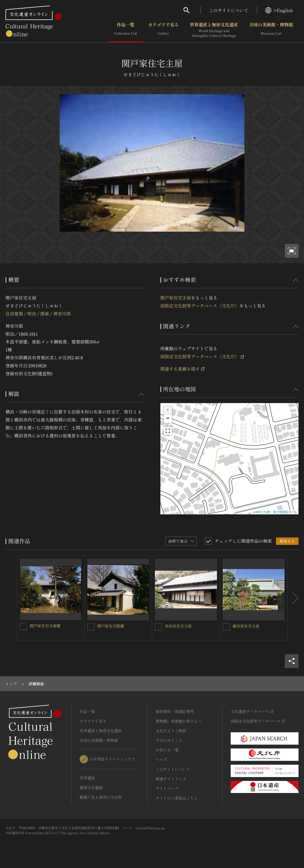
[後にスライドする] (293, 598)
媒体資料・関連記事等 (175, 711)
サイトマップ (167, 788)
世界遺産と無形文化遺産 (214, 30)
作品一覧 (126, 30)
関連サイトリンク (171, 779)
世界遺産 (87, 778)
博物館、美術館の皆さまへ (179, 721)
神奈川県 (62, 314)
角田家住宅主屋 (178, 626)
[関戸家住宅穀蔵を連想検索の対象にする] (91, 627)
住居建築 (14, 314)
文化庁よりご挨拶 (171, 731)
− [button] (168, 419)
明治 (32, 314)
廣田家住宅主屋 (246, 626)
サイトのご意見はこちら (177, 798)
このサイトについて (229, 10)
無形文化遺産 (91, 787)
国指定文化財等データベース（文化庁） (200, 306)
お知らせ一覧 (167, 750)
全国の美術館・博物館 (271, 30)
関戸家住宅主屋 (176, 298)
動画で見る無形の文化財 (101, 797)
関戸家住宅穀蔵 (111, 626)
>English (279, 10)
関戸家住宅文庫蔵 (45, 626)
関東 (45, 314)
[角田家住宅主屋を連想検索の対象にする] (158, 627)
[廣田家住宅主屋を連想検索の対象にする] (226, 627)
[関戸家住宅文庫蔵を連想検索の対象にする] (23, 626)
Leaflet (257, 512)
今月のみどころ (169, 740)
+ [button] (168, 411)
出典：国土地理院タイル (281, 512)
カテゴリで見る (163, 30)
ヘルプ (161, 759)
